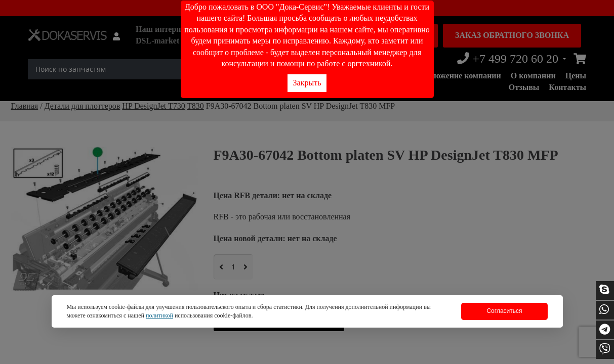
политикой (159, 315)
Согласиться (504, 311)
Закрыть (307, 83)
